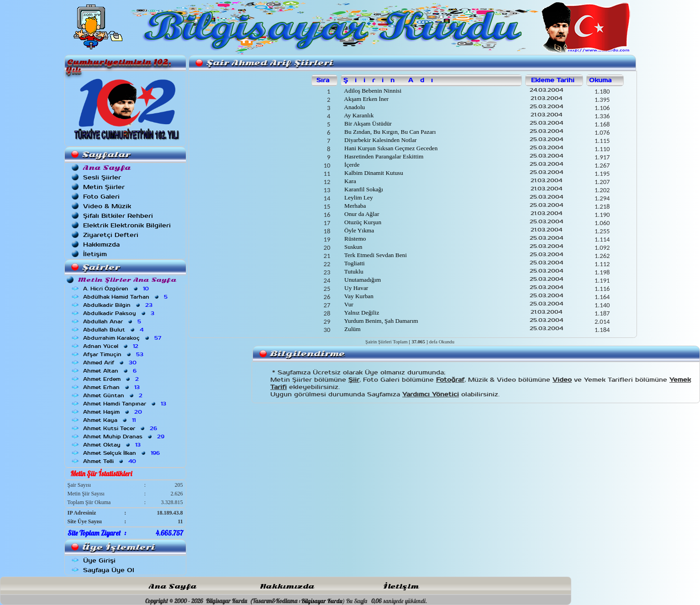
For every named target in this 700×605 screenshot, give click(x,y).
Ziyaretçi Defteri (111, 235)
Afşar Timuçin (114, 354)
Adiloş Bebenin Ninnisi (372, 91)
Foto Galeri (101, 197)
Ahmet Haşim (113, 412)
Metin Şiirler (104, 187)
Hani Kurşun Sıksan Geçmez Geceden (390, 148)
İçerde (351, 165)
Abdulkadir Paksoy (120, 313)
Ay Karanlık (358, 115)
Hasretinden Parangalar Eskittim (383, 156)
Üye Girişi (99, 560)
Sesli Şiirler (102, 177)
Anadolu (354, 107)
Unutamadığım (362, 280)
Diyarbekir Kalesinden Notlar (380, 140)
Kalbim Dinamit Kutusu (373, 173)
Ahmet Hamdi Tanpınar (126, 404)
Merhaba (355, 206)
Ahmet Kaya (110, 420)
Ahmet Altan (111, 371)
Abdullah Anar (113, 321)
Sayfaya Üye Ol (109, 570)
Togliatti (354, 263)
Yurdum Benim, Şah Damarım (381, 321)
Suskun (353, 247)
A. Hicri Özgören (117, 289)
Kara (350, 181)
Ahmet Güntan (114, 395)
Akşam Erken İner (366, 99)
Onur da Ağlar (361, 214)
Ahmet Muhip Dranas (125, 437)
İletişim (95, 254)
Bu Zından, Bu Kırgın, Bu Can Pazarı (389, 132)
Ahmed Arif (111, 363)
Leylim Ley (358, 197)
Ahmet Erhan (112, 387)
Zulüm (352, 329)
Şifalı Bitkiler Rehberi (118, 216)
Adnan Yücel (112, 346)
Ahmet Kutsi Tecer (121, 428)
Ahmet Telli (111, 461)
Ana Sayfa (173, 587)
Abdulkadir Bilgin (119, 305)
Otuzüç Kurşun (362, 222)
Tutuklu (353, 271)
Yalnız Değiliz (361, 313)
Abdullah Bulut (114, 330)
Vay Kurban (358, 296)
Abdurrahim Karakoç (123, 338)
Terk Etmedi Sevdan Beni (375, 255)
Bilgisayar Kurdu (322, 601)
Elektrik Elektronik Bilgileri (127, 225)
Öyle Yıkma (358, 230)
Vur (348, 304)
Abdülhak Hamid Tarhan (126, 297)
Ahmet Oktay (113, 445)
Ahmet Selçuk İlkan (122, 453)
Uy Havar (356, 288)
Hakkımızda (101, 245)
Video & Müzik (107, 206)
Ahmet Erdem (112, 379)
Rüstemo (355, 239)
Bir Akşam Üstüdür (367, 124)
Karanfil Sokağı (363, 189)
